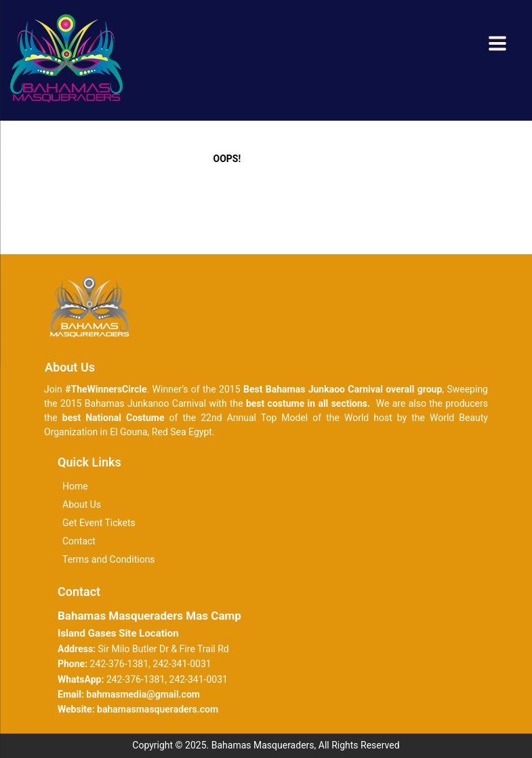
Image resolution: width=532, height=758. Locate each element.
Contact (79, 541)
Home (75, 486)
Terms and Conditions (109, 559)
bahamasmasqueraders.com (158, 709)
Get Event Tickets (99, 523)
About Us (82, 504)
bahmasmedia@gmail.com (143, 694)
